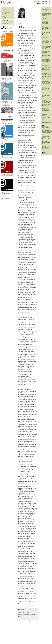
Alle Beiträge (6, 12)
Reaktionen (5, 23)
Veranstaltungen (6, 15)
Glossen (5, 11)
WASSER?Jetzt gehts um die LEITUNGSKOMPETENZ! (8, 140)
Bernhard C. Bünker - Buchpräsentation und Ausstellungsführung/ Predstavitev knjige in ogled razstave (47, 13)
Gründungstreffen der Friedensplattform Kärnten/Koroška (47, 80)
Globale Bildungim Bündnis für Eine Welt (8, 31)
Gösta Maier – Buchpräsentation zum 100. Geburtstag (47, 41)
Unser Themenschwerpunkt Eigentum (7, 194)
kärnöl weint (45, 120)
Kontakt (4, 17)
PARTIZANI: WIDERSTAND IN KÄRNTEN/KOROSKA (47, 128)
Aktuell (4, 10)
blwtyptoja (20, 613)
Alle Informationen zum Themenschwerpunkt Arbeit (7, 176)
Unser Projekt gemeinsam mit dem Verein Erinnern (6, 60)
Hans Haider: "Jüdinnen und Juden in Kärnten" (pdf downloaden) (7, 103)
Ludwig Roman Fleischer (21, 19)
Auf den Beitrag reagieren (32, 610)
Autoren (4, 14)
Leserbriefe (5, 22)
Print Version (34, 20)
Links (4, 16)
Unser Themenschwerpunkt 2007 (7, 158)
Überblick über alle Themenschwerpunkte (7, 199)
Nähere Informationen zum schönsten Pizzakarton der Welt (7, 122)
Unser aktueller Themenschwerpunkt (7, 47)
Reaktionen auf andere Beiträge (24, 621)
